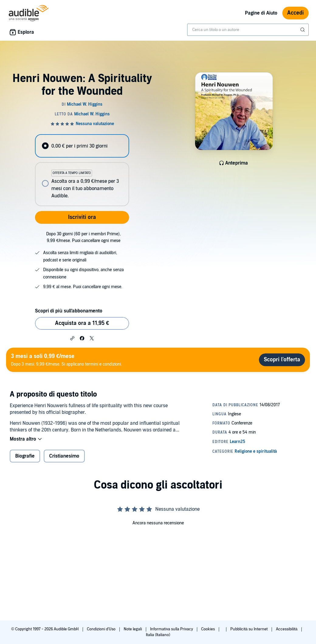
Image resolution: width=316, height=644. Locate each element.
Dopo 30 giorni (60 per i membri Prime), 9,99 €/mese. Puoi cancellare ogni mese (83, 237)
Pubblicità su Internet (249, 629)
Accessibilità (287, 629)
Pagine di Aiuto (261, 13)
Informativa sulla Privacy (172, 629)
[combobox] (248, 30)
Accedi (295, 13)
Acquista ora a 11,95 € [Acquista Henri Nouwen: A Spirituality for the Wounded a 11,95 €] (82, 323)
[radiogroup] (82, 170)
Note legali (133, 629)
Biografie (25, 456)
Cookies (208, 629)
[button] (72, 338)
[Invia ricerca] (303, 30)
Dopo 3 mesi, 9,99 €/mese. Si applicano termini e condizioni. (66, 360)
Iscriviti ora (82, 217)
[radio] (82, 146)
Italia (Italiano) (158, 635)
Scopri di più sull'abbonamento (69, 311)
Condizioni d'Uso (102, 629)
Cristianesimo (64, 456)
